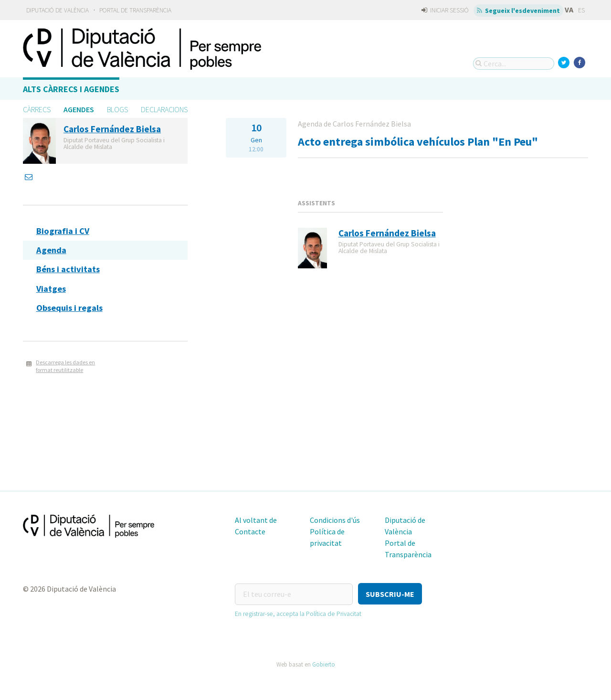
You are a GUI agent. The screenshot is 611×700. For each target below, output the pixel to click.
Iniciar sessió (445, 10)
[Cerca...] (514, 64)
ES (581, 10)
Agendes (79, 109)
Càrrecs (37, 109)
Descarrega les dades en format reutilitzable (65, 366)
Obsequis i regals (69, 308)
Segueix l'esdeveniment (519, 11)
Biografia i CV (63, 231)
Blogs (117, 109)
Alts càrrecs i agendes (71, 89)
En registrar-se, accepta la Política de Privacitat (298, 613)
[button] (390, 594)
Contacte (250, 531)
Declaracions (164, 109)
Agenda (51, 250)
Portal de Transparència (135, 10)
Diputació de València (58, 10)
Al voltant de (256, 520)
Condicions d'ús (335, 520)
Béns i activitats (68, 269)
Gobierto (324, 664)
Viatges (51, 289)
